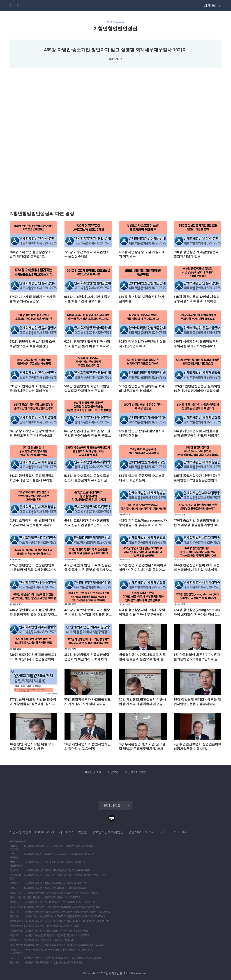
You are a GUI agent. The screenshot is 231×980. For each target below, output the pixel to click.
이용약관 (113, 772)
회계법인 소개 (93, 772)
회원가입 (210, 6)
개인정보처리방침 (136, 772)
